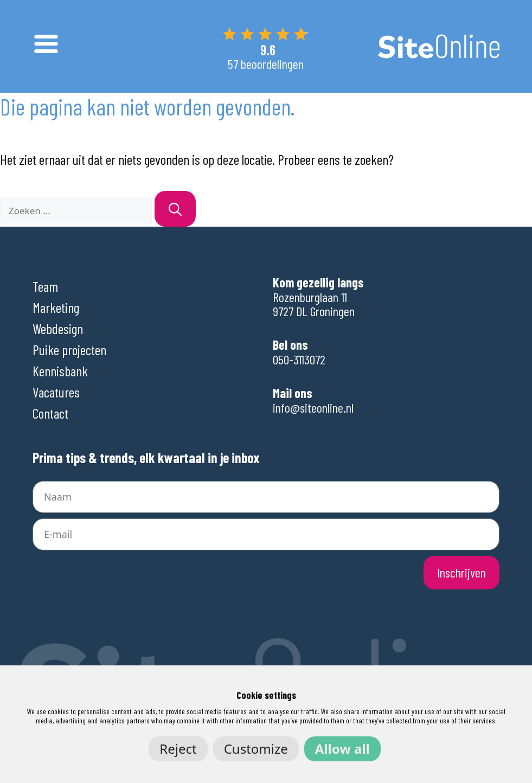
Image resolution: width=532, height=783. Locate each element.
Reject (178, 749)
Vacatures (56, 392)
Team (45, 286)
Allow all (342, 749)
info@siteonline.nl (313, 407)
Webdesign (58, 328)
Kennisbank (60, 371)
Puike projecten (69, 349)
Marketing (56, 307)
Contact (50, 413)
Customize (256, 749)
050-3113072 (299, 359)
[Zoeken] (175, 209)
